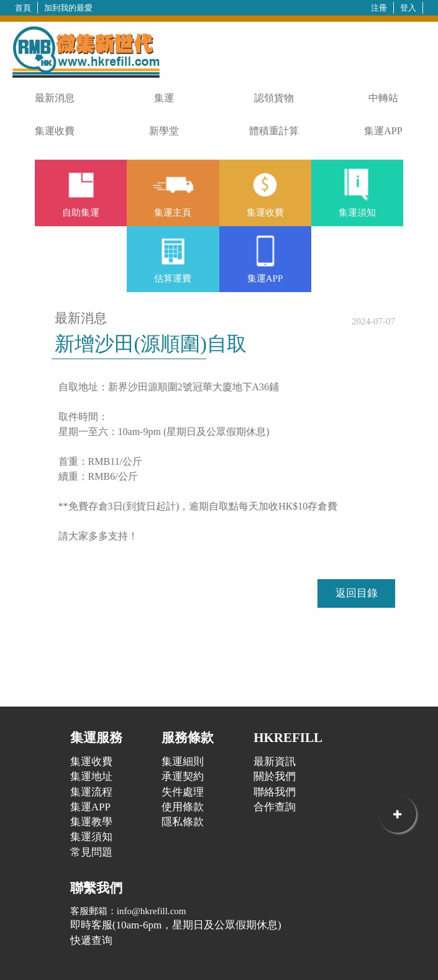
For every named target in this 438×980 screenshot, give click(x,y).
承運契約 (183, 776)
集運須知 (91, 837)
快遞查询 (91, 941)
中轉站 (383, 98)
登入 (408, 8)
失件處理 (183, 792)
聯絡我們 (275, 792)
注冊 (379, 8)
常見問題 (91, 852)
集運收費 (55, 131)
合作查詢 (275, 807)
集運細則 (183, 762)
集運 (164, 98)
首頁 (23, 8)
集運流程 (91, 792)
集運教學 (91, 822)
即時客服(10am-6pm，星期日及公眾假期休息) (176, 925)
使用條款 (183, 807)
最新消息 (55, 98)
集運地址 (91, 776)
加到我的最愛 (68, 8)
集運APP (383, 131)
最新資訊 (275, 762)
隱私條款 (183, 822)
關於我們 (275, 776)
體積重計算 (274, 131)
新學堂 (164, 131)
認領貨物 (274, 98)
